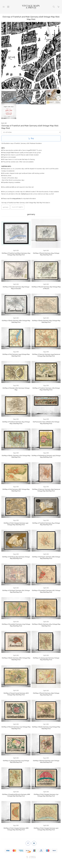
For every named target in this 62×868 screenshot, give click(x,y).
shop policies (17, 199)
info (13, 187)
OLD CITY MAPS (17, 207)
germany (6, 207)
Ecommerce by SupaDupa (32, 857)
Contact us (24, 194)
